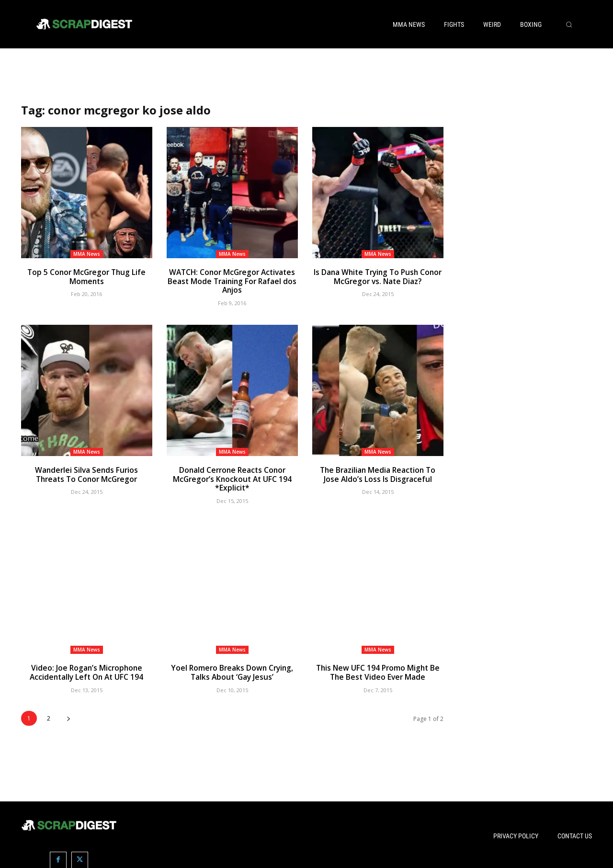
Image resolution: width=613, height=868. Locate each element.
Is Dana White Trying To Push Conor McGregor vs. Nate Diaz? (378, 276)
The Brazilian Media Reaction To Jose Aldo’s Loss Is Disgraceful (378, 473)
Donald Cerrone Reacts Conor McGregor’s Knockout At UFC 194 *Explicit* (232, 478)
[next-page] (68, 715)
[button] (569, 24)
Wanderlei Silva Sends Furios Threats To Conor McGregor (87, 473)
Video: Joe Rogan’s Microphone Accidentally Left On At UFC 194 (86, 670)
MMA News (87, 254)
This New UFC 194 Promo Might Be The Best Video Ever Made (378, 670)
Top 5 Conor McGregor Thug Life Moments (86, 276)
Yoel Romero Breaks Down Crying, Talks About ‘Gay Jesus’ (232, 670)
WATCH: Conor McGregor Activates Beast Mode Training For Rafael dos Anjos (232, 281)
